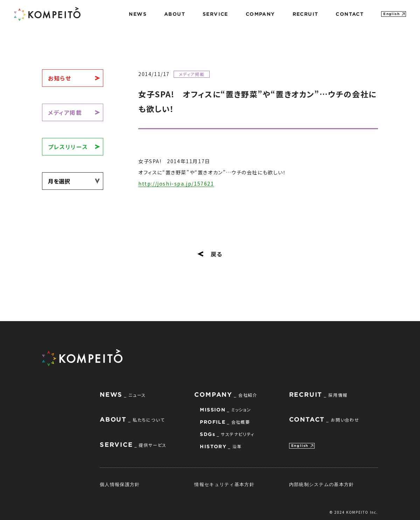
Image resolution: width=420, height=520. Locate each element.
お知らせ (59, 78)
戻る (210, 254)
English (391, 14)
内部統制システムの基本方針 (322, 484)
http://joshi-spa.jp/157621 (176, 183)
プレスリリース (68, 147)
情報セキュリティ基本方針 (224, 484)
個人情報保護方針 (120, 484)
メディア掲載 (65, 112)
